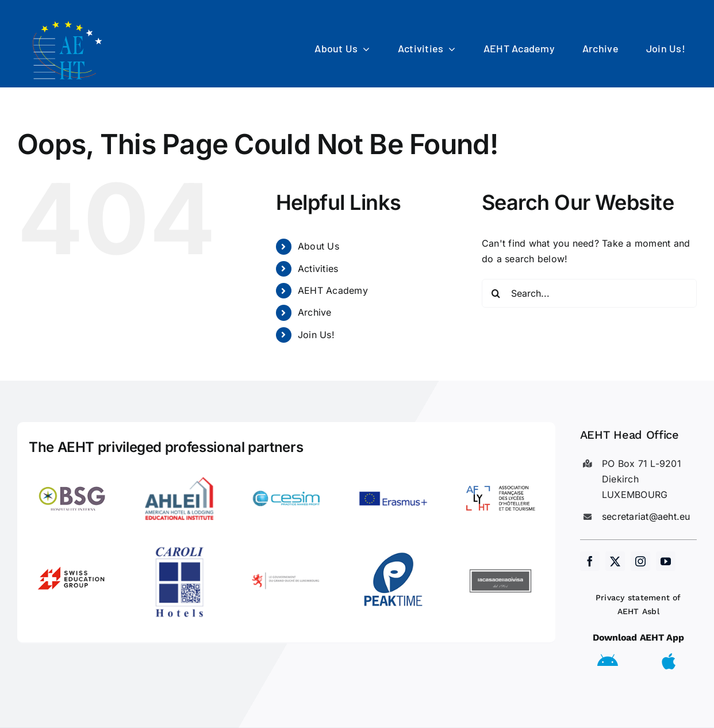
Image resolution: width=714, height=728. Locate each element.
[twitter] (615, 561)
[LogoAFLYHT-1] (501, 469)
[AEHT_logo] (69, 22)
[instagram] (640, 561)
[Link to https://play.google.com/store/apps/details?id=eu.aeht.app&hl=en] (608, 661)
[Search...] (589, 293)
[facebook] (590, 561)
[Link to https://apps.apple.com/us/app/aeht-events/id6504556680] (669, 661)
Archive (315, 312)
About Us (318, 246)
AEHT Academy (333, 290)
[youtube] (666, 561)
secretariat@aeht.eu (646, 516)
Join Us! (316, 335)
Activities (318, 269)
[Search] (496, 293)
